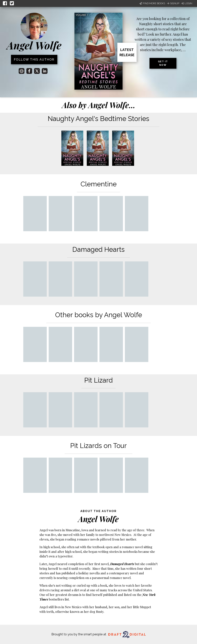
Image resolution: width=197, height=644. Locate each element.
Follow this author (34, 60)
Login (187, 3)
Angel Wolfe (34, 45)
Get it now (163, 63)
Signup (173, 3)
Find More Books (152, 3)
